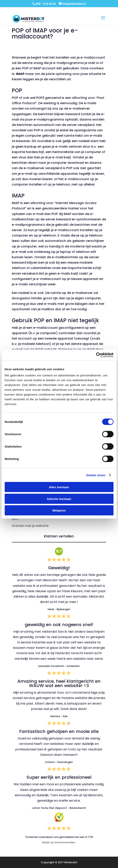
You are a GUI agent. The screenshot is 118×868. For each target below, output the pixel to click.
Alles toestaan (59, 487)
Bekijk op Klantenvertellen (59, 842)
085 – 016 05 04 (46, 4)
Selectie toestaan (59, 499)
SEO (15, 519)
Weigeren (59, 510)
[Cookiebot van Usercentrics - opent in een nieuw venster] (96, 355)
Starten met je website (30, 526)
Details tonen (96, 475)
